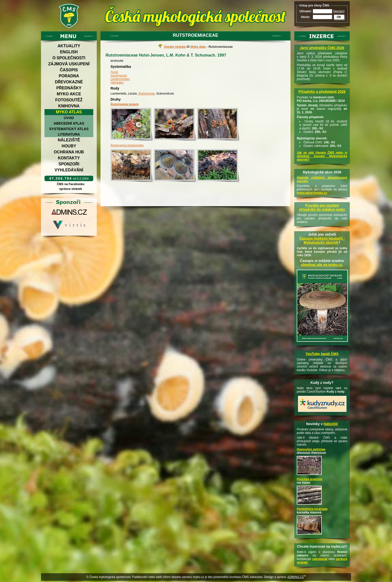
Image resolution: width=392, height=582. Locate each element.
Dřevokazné (69, 82)
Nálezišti (331, 424)
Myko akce (69, 94)
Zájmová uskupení (69, 64)
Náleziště (69, 140)
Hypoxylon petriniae (311, 449)
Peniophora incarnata (312, 509)
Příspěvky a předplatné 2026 (322, 92)
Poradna (69, 76)
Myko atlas (69, 112)
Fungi (114, 72)
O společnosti (69, 58)
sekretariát (320, 559)
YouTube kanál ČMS (322, 354)
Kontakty (69, 158)
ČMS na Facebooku (71, 184)
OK (339, 17)
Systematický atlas (69, 129)
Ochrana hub (69, 152)
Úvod (69, 118)
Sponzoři (69, 164)
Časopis (69, 70)
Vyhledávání (69, 170)
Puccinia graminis (310, 479)
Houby (69, 146)
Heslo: (306, 17)
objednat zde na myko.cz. (322, 265)
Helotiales (117, 83)
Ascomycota (119, 76)
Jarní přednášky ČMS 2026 (322, 48)
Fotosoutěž (69, 100)
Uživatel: (306, 11)
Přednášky (69, 88)
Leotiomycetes (120, 79)
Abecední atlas (69, 123)
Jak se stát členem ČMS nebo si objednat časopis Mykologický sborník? (322, 156)
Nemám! (339, 11)
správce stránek (70, 189)
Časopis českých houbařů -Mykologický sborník (322, 240)
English (69, 52)
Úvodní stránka (175, 47)
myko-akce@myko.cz (312, 193)
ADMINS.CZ (295, 577)
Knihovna (69, 106)
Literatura (69, 134)
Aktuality (69, 46)
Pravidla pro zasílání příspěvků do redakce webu (322, 207)
